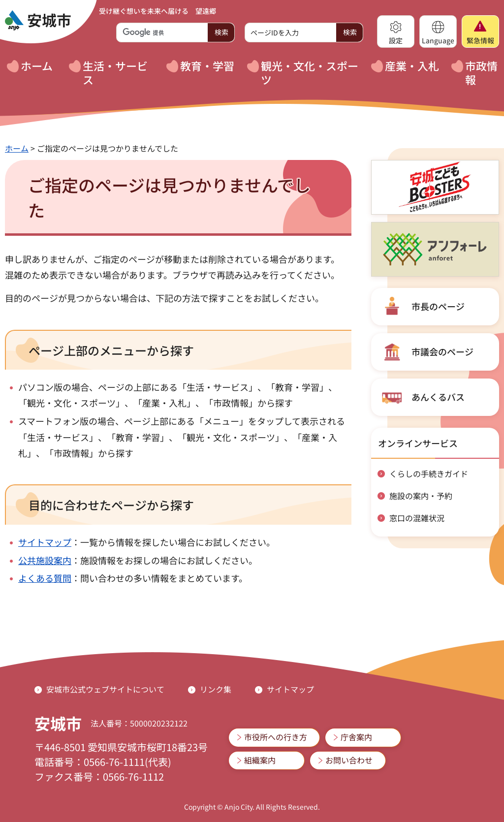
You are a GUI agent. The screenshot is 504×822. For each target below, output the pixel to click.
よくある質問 (45, 578)
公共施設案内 (45, 560)
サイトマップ (45, 542)
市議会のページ (442, 351)
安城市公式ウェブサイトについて (105, 689)
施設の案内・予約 (421, 496)
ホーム (17, 148)
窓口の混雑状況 (417, 518)
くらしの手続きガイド (429, 474)
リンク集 (216, 689)
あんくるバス (438, 397)
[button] (396, 32)
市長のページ (438, 306)
